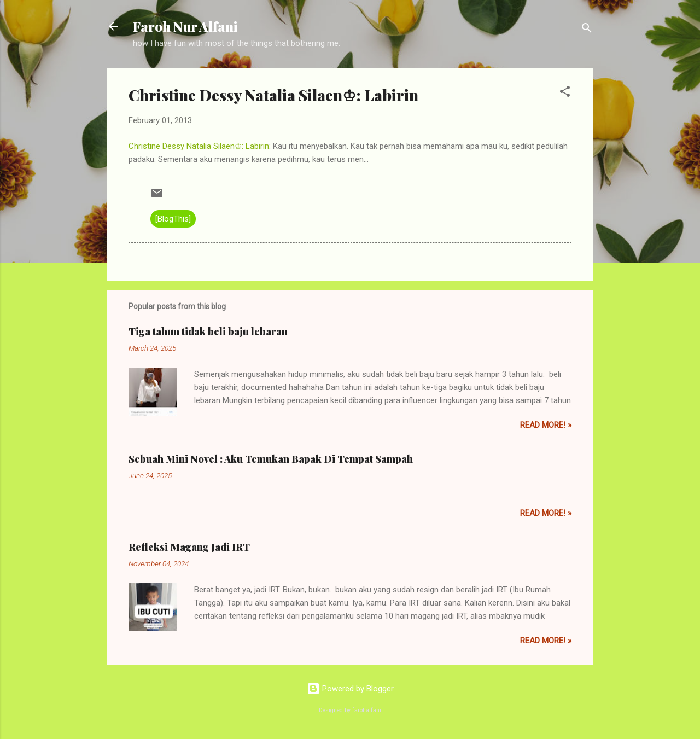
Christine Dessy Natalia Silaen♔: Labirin (199, 146)
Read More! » (546, 425)
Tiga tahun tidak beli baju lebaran (208, 331)
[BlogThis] (173, 219)
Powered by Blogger (350, 689)
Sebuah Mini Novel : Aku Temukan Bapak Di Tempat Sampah (271, 459)
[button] (565, 93)
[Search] (587, 30)
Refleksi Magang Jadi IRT (189, 547)
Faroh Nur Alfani (185, 26)
